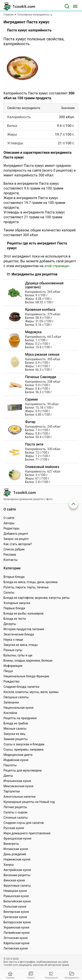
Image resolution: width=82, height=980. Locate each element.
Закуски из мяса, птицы (21, 645)
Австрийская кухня (17, 870)
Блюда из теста (15, 619)
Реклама (10, 555)
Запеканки (11, 702)
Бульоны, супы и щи (18, 655)
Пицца (8, 671)
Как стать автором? (18, 544)
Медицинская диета (18, 755)
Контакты (10, 560)
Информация (13, 666)
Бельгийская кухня (17, 901)
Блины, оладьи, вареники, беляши (28, 661)
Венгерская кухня (16, 912)
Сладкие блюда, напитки (21, 687)
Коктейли (10, 713)
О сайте (9, 518)
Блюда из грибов (16, 723)
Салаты (9, 592)
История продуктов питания (24, 629)
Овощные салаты (16, 697)
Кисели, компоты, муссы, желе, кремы (31, 692)
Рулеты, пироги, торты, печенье (26, 587)
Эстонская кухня (16, 938)
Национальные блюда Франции (26, 676)
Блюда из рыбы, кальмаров (24, 613)
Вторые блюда (14, 577)
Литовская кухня (16, 948)
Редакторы (11, 528)
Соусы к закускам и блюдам (24, 744)
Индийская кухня (16, 760)
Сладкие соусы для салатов (24, 823)
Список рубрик (14, 549)
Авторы (9, 523)
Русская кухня (14, 828)
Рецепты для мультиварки (23, 770)
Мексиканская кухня (18, 786)
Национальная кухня (18, 708)
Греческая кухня (15, 917)
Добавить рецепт (16, 534)
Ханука (9, 865)
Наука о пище (13, 640)
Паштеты (10, 765)
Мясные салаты (15, 729)
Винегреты (11, 844)
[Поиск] (67, 6)
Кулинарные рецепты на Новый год (29, 802)
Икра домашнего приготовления (27, 833)
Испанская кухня (16, 849)
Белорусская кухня (17, 922)
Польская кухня (15, 907)
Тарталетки (12, 791)
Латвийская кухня (17, 933)
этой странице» (57, 266)
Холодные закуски (17, 603)
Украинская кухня (16, 927)
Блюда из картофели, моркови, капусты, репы (37, 598)
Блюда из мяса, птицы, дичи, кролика (31, 582)
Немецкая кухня (15, 891)
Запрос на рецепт (16, 539)
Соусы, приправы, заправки (24, 750)
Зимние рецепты (16, 739)
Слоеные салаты (16, 818)
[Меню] (75, 6)
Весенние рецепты (17, 875)
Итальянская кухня (17, 781)
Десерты (10, 624)
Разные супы (13, 650)
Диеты (8, 776)
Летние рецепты (15, 807)
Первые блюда (14, 608)
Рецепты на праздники (20, 718)
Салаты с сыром (15, 812)
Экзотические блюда (19, 634)
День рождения (15, 854)
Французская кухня (17, 838)
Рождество (11, 681)
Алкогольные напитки (19, 797)
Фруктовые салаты (17, 886)
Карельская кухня (16, 943)
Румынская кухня (16, 896)
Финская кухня (14, 880)
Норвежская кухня (17, 859)
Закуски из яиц (14, 734)
